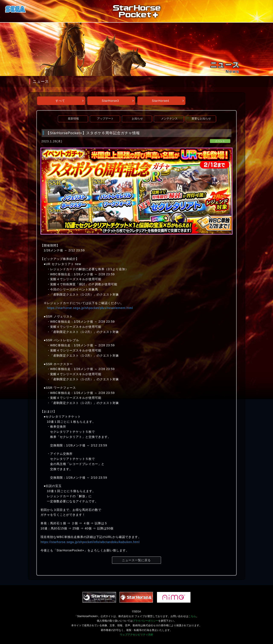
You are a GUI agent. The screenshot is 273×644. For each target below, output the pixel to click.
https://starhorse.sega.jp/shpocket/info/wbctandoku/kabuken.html (90, 542)
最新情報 (73, 119)
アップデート (105, 119)
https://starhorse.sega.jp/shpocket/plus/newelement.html (90, 308)
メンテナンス (169, 119)
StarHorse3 (110, 101)
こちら (192, 616)
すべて (60, 101)
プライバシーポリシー (145, 621)
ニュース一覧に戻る (136, 560)
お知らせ (137, 119)
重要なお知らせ (201, 119)
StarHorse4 (160, 101)
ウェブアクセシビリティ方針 (136, 635)
